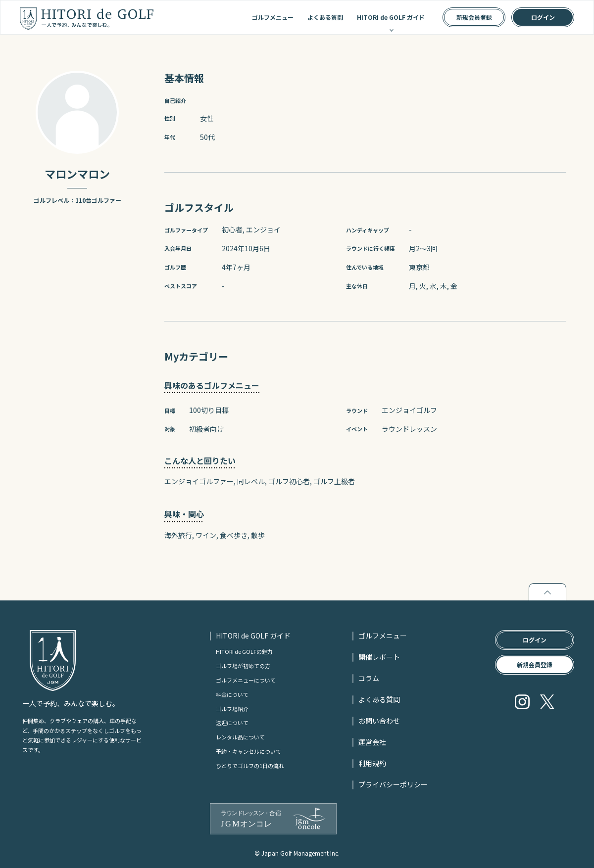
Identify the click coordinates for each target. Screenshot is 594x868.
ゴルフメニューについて (246, 680)
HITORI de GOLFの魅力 (244, 651)
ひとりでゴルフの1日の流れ (250, 766)
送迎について (232, 723)
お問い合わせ (379, 721)
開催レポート (379, 657)
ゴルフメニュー (273, 17)
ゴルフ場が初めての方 (243, 666)
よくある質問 (325, 17)
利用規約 (372, 763)
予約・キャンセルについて (248, 751)
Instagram (522, 702)
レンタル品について (240, 737)
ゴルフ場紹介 (232, 709)
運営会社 (372, 742)
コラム (369, 678)
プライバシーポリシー (393, 784)
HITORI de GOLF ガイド (391, 17)
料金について (232, 694)
